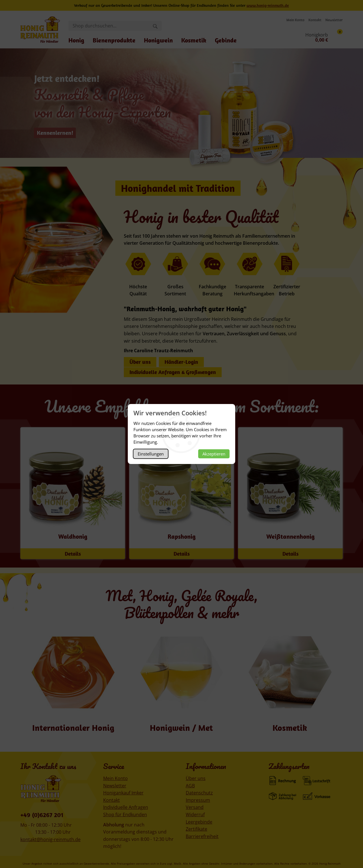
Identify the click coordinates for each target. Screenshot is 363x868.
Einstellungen (151, 454)
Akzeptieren (214, 454)
